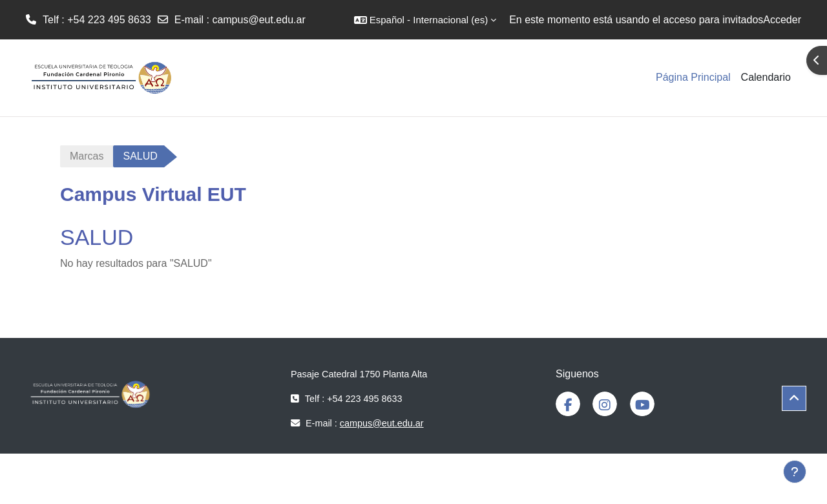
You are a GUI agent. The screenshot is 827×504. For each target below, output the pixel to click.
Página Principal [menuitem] (693, 77)
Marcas (87, 156)
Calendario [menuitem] (766, 77)
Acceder (782, 20)
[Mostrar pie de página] (795, 472)
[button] (425, 20)
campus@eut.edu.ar (258, 20)
